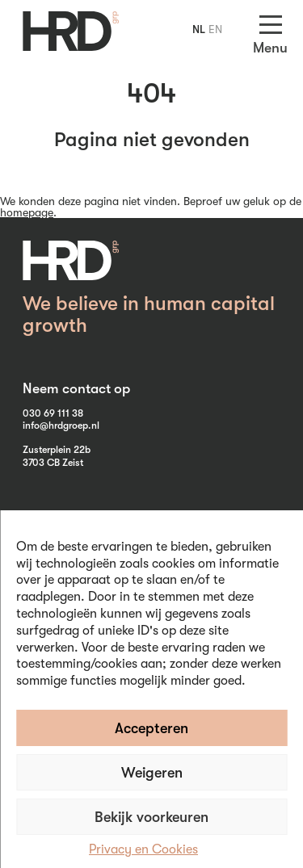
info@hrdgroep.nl (61, 426)
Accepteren (151, 728)
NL (199, 29)
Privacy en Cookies (143, 849)
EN (215, 29)
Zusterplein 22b (57, 450)
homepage (27, 212)
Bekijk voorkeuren (151, 817)
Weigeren (152, 773)
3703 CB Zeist (53, 463)
